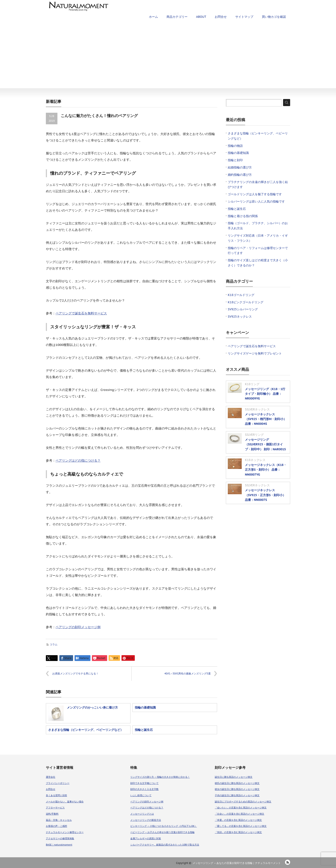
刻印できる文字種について (144, 783)
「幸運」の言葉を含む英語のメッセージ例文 (238, 820)
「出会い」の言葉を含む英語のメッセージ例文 (239, 814)
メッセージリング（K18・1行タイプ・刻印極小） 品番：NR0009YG (265, 394)
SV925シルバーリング (243, 309)
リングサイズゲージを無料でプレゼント (255, 353)
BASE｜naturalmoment (59, 845)
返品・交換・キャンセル (59, 820)
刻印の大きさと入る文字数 (144, 789)
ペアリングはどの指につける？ (78, 460)
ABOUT (201, 17)
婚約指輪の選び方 (240, 175)
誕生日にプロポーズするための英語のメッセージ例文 (243, 802)
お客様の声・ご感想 (56, 826)
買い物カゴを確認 (274, 17)
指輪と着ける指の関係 (243, 216)
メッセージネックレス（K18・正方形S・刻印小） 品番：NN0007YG (266, 470)
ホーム (153, 17)
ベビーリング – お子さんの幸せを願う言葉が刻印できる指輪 (162, 832)
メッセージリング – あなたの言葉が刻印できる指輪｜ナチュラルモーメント (237, 863)
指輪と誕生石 (144, 730)
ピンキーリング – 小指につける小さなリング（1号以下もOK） (164, 826)
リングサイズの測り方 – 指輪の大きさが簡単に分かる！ (160, 777)
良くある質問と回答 (56, 795)
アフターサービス (55, 808)
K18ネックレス (255, 460)
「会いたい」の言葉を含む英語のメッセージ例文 (241, 808)
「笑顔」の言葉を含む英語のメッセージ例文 (238, 832)
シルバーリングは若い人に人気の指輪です (256, 201)
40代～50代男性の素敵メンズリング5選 (187, 674)
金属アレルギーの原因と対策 (146, 838)
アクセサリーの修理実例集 (60, 838)
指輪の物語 (235, 146)
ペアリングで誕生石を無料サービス (81, 313)
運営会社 (51, 777)
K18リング (252, 384)
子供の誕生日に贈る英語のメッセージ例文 (237, 795)
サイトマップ (244, 17)
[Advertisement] (168, 56)
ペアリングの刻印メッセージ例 (78, 627)
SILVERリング (254, 435)
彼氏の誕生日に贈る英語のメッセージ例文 (237, 783)
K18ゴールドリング (241, 295)
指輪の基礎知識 (145, 707)
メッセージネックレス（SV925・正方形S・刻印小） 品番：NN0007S (265, 495)
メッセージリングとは (142, 814)
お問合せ (221, 17)
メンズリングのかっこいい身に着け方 (92, 707)
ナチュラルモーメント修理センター (65, 832)
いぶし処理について (141, 795)
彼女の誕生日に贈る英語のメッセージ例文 (237, 789)
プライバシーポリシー (58, 783)
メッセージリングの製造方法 (146, 820)
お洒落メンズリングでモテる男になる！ (75, 674)
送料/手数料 (52, 814)
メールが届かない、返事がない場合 (65, 802)
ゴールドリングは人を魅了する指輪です (255, 194)
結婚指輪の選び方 (240, 167)
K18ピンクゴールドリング (246, 302)
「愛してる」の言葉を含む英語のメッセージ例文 (241, 826)
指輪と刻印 (235, 160)
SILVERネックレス (257, 409)
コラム (54, 644)
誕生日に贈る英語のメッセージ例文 (234, 777)
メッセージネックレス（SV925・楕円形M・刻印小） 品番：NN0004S (266, 419)
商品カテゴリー (177, 17)
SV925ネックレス (240, 317)
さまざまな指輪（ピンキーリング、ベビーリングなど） (86, 730)
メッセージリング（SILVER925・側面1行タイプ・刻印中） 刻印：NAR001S (265, 444)
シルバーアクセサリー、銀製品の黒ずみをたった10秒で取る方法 (165, 845)
